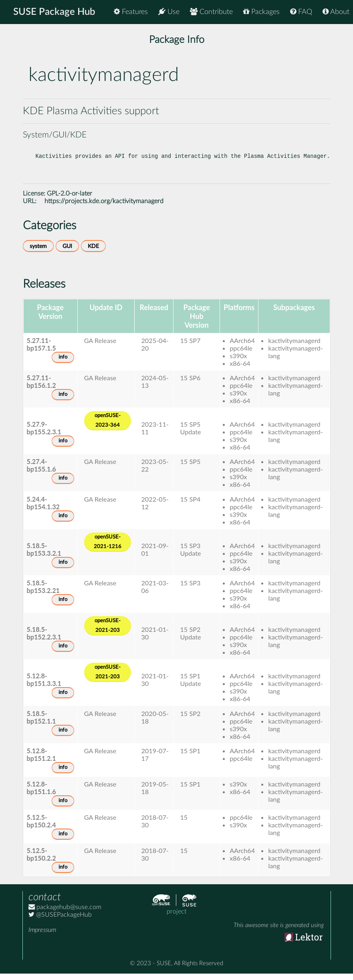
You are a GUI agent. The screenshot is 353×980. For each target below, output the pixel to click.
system (38, 253)
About (336, 12)
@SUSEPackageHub (60, 921)
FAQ (301, 12)
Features (131, 12)
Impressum (42, 936)
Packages (261, 12)
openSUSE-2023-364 (108, 427)
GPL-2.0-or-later (70, 200)
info (63, 364)
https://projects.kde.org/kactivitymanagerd (104, 208)
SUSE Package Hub (54, 12)
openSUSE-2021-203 (108, 632)
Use (169, 12)
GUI (67, 253)
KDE (93, 253)
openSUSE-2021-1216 (108, 548)
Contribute (211, 12)
